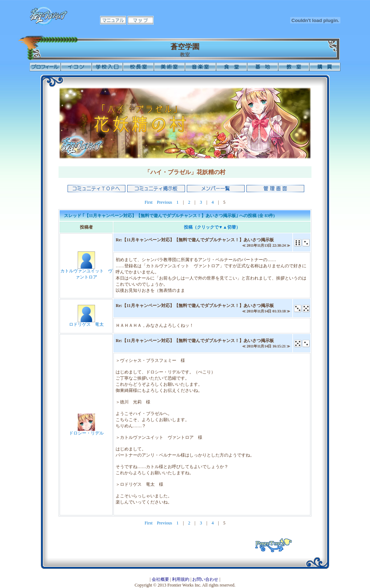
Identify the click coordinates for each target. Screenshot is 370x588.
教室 (294, 67)
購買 (325, 67)
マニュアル (113, 20)
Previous (164, 202)
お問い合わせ (205, 579)
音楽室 (201, 67)
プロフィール (45, 67)
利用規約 (181, 579)
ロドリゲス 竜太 (86, 324)
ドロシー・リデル (86, 433)
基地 (263, 67)
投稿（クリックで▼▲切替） (212, 227)
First (149, 202)
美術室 (169, 67)
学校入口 (107, 67)
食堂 (232, 67)
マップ (141, 20)
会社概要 (160, 579)
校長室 (138, 67)
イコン (76, 67)
